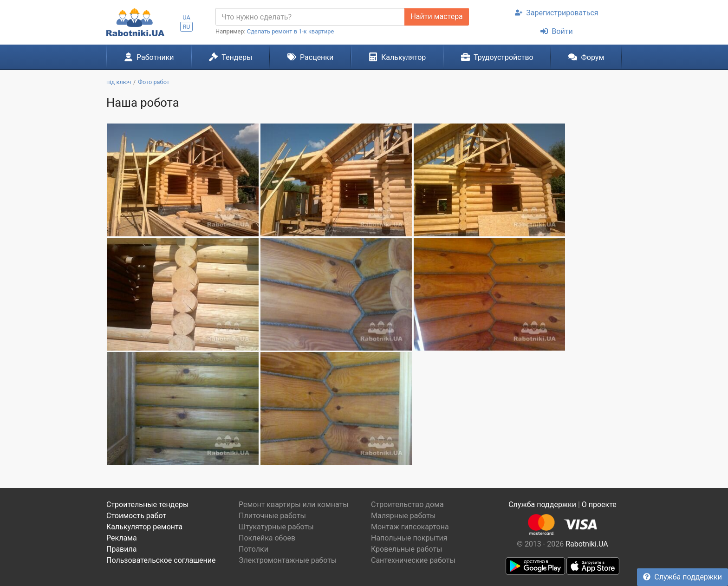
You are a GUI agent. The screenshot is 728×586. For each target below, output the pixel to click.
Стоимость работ (136, 516)
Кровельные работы (407, 549)
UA (186, 17)
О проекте (599, 505)
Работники (149, 57)
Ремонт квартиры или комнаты (294, 505)
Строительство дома (407, 505)
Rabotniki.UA (587, 544)
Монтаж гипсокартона (410, 527)
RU (186, 27)
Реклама (122, 538)
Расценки (310, 57)
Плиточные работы (272, 516)
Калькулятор (397, 57)
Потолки (253, 549)
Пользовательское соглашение (161, 560)
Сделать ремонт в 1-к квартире (291, 31)
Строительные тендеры (147, 505)
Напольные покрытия (409, 538)
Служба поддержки (682, 577)
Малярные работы (403, 516)
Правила (121, 549)
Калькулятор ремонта (144, 527)
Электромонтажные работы (288, 560)
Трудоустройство (497, 57)
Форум (586, 57)
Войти (556, 31)
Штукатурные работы (276, 527)
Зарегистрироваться (556, 13)
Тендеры (231, 57)
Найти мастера (436, 16)
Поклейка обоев (267, 538)
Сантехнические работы (413, 560)
